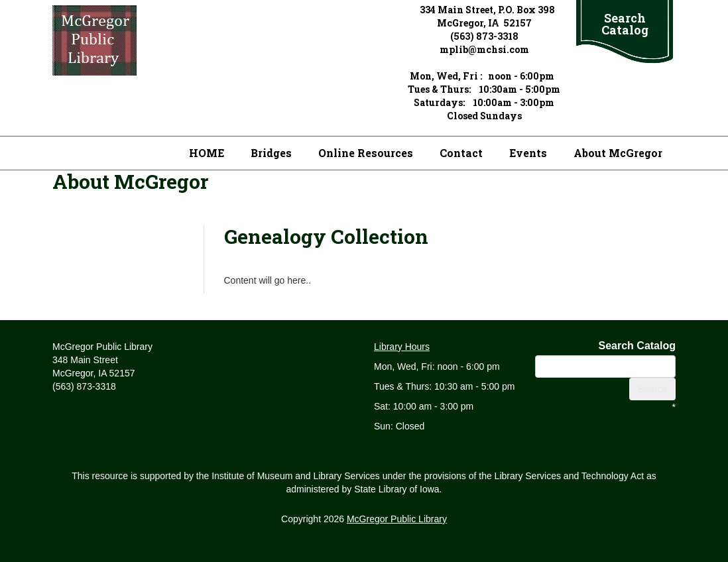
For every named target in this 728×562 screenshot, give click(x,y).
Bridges (271, 153)
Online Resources (366, 153)
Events (528, 153)
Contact (461, 153)
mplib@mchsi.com (484, 49)
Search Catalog (625, 24)
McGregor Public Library (397, 519)
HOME (207, 153)
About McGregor (618, 153)
